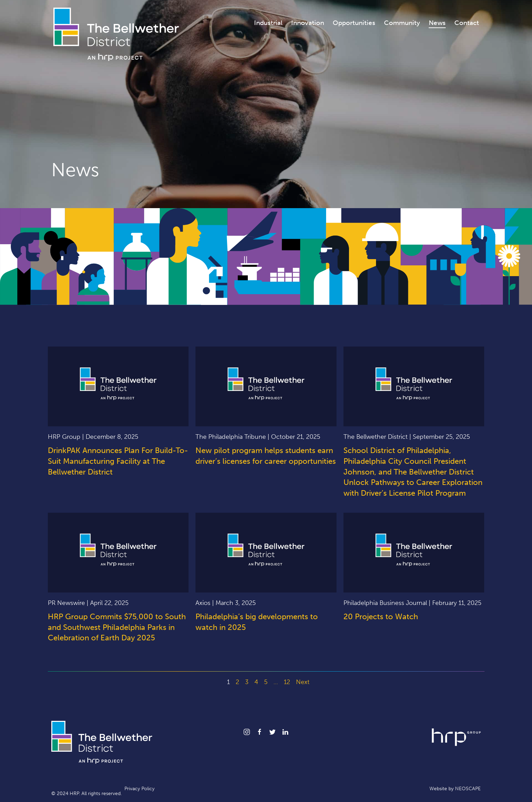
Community (402, 23)
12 (287, 682)
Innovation (308, 23)
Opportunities (354, 23)
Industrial (268, 23)
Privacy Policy (139, 789)
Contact (467, 23)
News (437, 23)
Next (303, 682)
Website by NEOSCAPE (455, 789)
